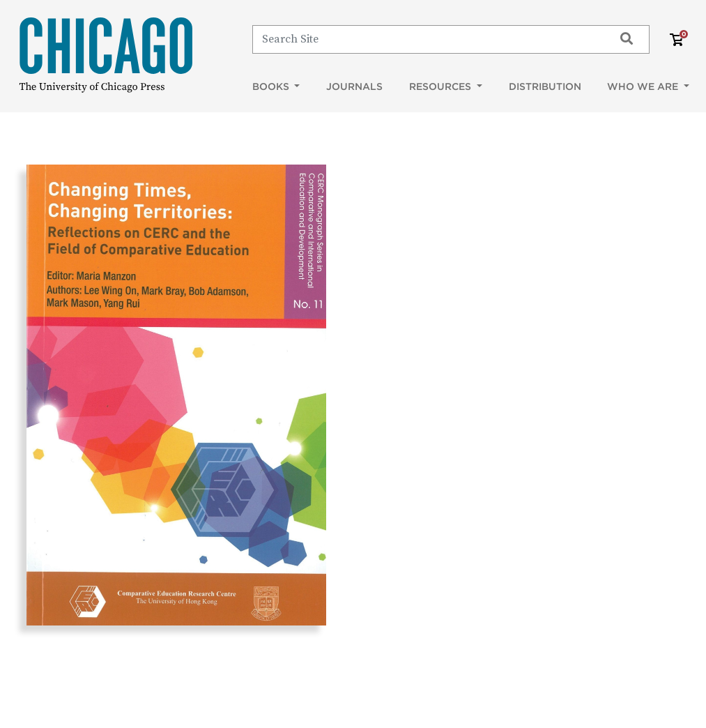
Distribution (545, 86)
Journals (354, 86)
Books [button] (272, 86)
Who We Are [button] (644, 86)
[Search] (427, 39)
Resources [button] (442, 86)
